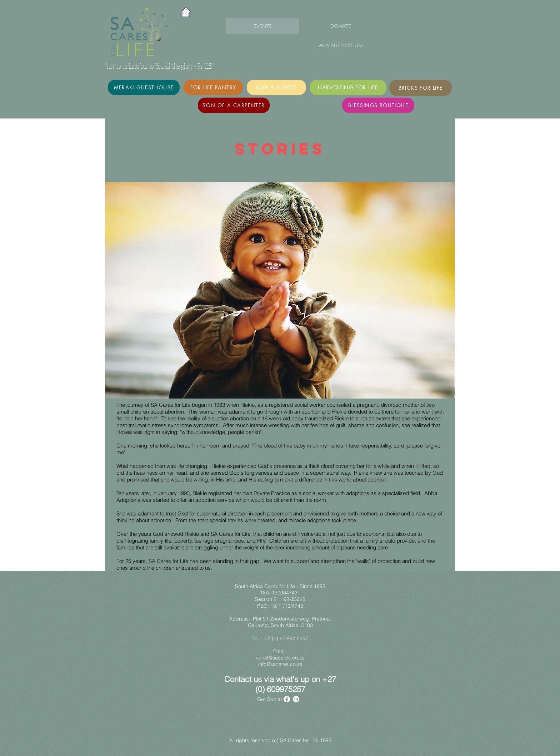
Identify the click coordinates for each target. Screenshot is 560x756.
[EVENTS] (262, 26)
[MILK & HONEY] (276, 87)
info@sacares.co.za (280, 664)
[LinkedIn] (296, 699)
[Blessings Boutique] (378, 105)
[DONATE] (341, 26)
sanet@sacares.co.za (280, 658)
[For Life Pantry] (213, 87)
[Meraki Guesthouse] (144, 87)
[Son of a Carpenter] (234, 105)
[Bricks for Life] (421, 88)
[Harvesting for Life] (348, 87)
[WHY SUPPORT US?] (341, 46)
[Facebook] (287, 699)
